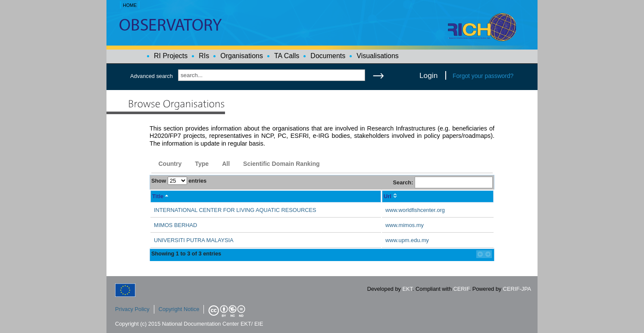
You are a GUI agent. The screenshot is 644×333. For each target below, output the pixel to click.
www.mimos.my (405, 225)
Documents (328, 56)
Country (170, 164)
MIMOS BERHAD (175, 225)
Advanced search (152, 76)
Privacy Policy (132, 309)
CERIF (461, 289)
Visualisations (378, 56)
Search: (443, 182)
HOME (130, 5)
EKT (408, 289)
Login (428, 75)
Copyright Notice (179, 309)
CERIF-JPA (517, 289)
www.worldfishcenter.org (415, 210)
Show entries (179, 181)
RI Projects (171, 56)
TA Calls (287, 56)
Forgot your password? (483, 76)
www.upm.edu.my (407, 240)
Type (202, 164)
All (226, 164)
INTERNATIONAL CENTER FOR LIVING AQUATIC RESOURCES (235, 210)
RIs (204, 56)
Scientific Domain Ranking (281, 164)
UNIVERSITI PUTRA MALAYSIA (194, 240)
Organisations (242, 56)
